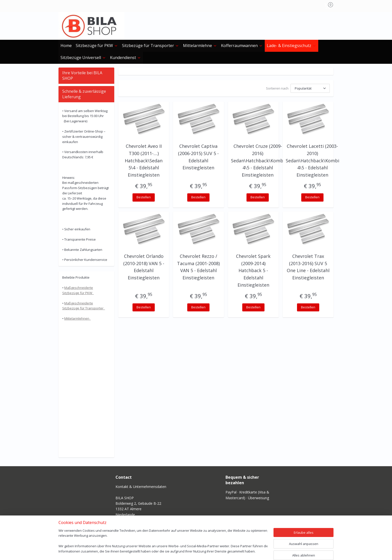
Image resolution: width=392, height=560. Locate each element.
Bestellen (144, 197)
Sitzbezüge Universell (83, 58)
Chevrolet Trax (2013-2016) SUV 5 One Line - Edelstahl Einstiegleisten (308, 267)
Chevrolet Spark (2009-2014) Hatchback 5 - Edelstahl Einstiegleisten (253, 270)
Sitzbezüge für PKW (97, 46)
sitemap (173, 551)
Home (66, 46)
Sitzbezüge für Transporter (150, 46)
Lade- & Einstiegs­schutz (291, 46)
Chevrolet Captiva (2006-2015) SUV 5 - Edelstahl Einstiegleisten (198, 157)
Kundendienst (125, 58)
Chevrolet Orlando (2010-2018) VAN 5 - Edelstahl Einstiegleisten (144, 267)
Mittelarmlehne (200, 46)
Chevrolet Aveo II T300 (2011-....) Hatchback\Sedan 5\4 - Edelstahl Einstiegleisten (144, 160)
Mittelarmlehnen (77, 318)
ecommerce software (204, 551)
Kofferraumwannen (242, 46)
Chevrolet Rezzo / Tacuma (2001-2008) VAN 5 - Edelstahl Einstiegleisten (198, 267)
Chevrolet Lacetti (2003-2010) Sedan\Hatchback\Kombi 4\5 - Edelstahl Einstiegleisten (312, 160)
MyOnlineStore (248, 551)
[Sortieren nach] (310, 88)
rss (184, 551)
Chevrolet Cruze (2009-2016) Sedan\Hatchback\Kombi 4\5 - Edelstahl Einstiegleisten (258, 160)
